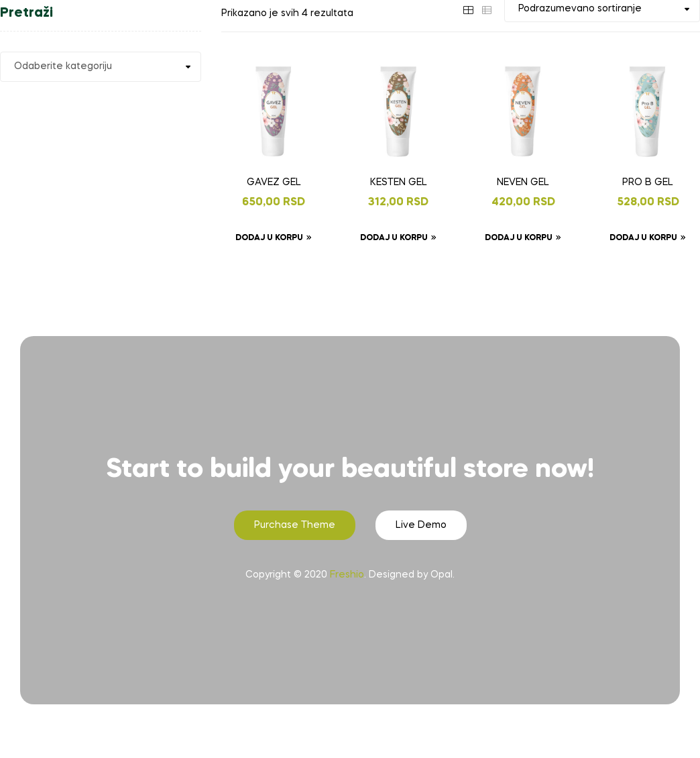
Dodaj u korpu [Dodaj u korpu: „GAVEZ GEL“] (269, 238)
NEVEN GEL (523, 182)
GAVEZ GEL (274, 182)
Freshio (347, 575)
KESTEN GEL (399, 182)
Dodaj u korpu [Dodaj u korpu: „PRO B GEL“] (643, 238)
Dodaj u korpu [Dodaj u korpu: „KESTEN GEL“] (394, 238)
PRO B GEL (648, 182)
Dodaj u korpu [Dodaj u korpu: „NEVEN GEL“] (519, 238)
